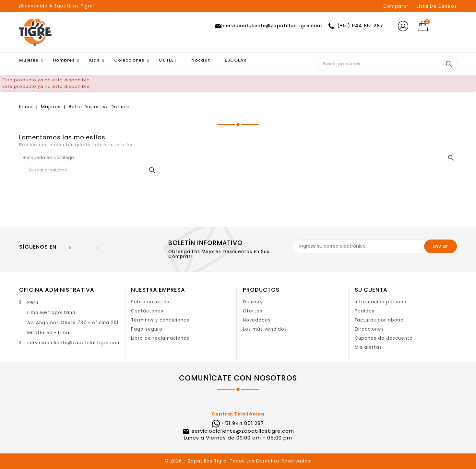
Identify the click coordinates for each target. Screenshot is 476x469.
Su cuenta (371, 290)
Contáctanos (147, 311)
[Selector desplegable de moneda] (447, 26)
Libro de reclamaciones (160, 338)
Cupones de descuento (384, 338)
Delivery (253, 302)
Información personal (381, 302)
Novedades (257, 320)
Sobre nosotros (150, 302)
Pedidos (365, 311)
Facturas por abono (379, 320)
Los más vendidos (265, 329)
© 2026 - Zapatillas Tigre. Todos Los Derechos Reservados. (238, 461)
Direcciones (369, 329)
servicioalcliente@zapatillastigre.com (74, 343)
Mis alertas (368, 347)
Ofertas (253, 311)
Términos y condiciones (160, 320)
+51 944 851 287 (243, 423)
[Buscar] (67, 158)
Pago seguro (147, 329)
